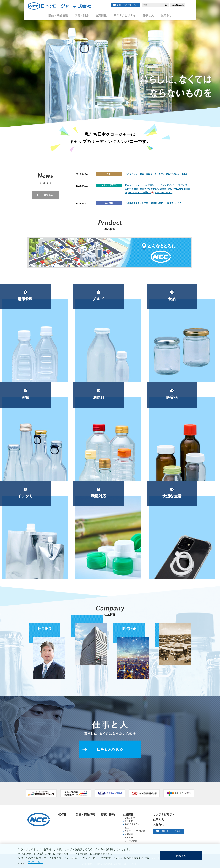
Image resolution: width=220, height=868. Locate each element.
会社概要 (129, 821)
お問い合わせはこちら (128, 5)
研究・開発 (84, 14)
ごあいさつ (130, 818)
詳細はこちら (33, 862)
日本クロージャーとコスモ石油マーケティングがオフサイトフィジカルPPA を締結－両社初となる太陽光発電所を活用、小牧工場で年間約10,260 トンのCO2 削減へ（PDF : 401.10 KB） (157, 189)
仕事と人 (145, 14)
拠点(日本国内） (132, 824)
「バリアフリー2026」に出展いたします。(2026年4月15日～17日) (156, 174)
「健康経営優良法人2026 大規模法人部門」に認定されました (153, 203)
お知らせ (161, 14)
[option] (110, 64)
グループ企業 (131, 841)
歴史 (127, 828)
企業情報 (102, 14)
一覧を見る (47, 195)
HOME (62, 815)
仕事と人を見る (110, 749)
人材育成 (129, 838)
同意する (181, 856)
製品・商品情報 (62, 14)
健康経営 (129, 834)
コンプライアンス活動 (135, 831)
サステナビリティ (123, 14)
